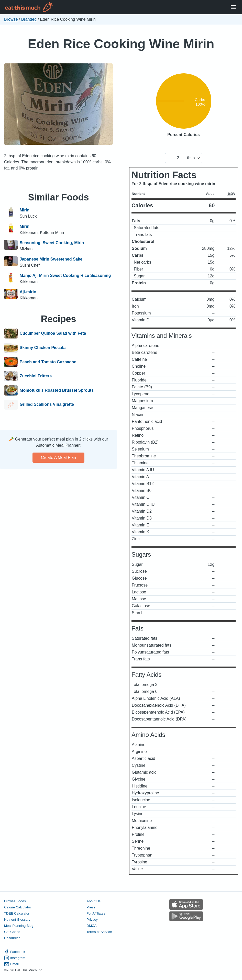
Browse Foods (15, 901)
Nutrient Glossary (17, 920)
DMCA (91, 926)
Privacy (92, 920)
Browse (11, 19)
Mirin (25, 210)
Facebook (15, 952)
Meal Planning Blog (19, 926)
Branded (29, 19)
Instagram (15, 958)
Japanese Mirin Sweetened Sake (51, 259)
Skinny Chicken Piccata (43, 348)
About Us (93, 901)
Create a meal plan (58, 458)
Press (91, 907)
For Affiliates (96, 913)
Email (11, 964)
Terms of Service (99, 932)
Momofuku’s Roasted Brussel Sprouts (57, 390)
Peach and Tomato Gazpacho (48, 362)
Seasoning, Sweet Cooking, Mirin (52, 243)
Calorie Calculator (18, 907)
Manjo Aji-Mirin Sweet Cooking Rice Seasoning (65, 275)
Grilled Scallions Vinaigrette (47, 405)
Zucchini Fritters (36, 376)
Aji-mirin (28, 292)
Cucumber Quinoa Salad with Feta (53, 334)
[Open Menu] (233, 7)
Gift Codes (12, 932)
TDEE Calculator (17, 913)
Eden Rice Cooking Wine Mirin (121, 44)
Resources (12, 938)
